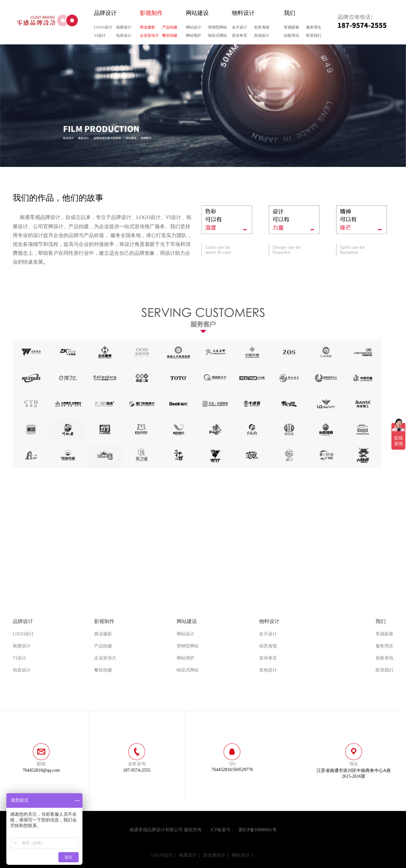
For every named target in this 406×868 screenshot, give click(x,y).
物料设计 (243, 13)
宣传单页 (239, 35)
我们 (290, 13)
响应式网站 (218, 35)
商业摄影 (147, 27)
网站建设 (197, 13)
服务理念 (314, 27)
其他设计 (262, 35)
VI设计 (100, 35)
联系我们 (314, 35)
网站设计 (193, 27)
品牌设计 (105, 13)
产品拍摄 (170, 27)
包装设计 (124, 35)
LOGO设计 (103, 27)
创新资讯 (291, 35)
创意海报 (262, 27)
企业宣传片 (149, 35)
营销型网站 (218, 27)
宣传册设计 (214, 855)
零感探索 (291, 27)
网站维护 (193, 35)
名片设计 (239, 27)
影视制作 (151, 13)
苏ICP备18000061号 (258, 830)
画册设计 (124, 27)
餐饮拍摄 (170, 35)
